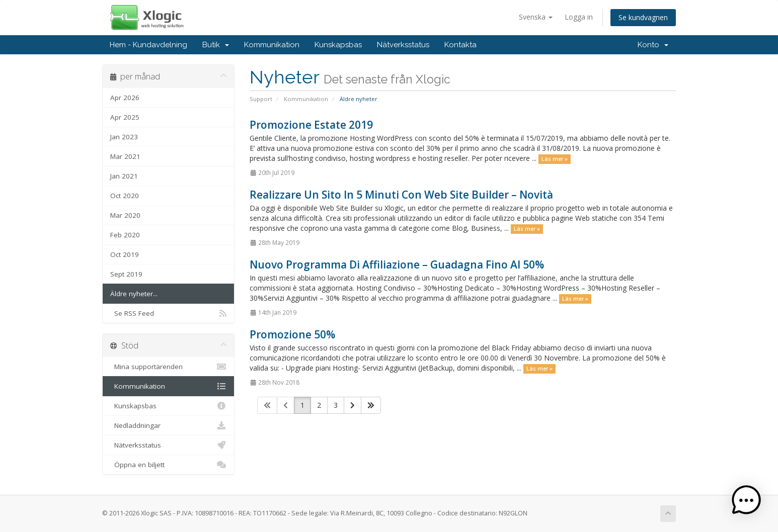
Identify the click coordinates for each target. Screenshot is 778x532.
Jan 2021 (124, 176)
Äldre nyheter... (134, 294)
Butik (216, 45)
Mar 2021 (125, 156)
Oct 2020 (125, 196)
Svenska (536, 17)
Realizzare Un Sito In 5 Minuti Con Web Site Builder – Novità (401, 195)
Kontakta (460, 45)
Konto (653, 45)
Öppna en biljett (168, 465)
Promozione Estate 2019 (311, 125)
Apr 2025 (125, 117)
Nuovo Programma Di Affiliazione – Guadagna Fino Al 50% (397, 264)
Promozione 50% (292, 334)
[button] (747, 501)
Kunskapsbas (338, 45)
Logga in (579, 17)
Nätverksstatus (403, 45)
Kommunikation (272, 45)
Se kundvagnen (643, 17)
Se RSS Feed (168, 313)
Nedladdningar (168, 425)
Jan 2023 (124, 137)
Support (261, 99)
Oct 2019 (125, 254)
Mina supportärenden (168, 367)
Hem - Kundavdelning (148, 45)
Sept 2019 (126, 274)
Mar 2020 (125, 215)
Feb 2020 (125, 235)
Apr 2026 (125, 98)
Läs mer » (555, 159)
